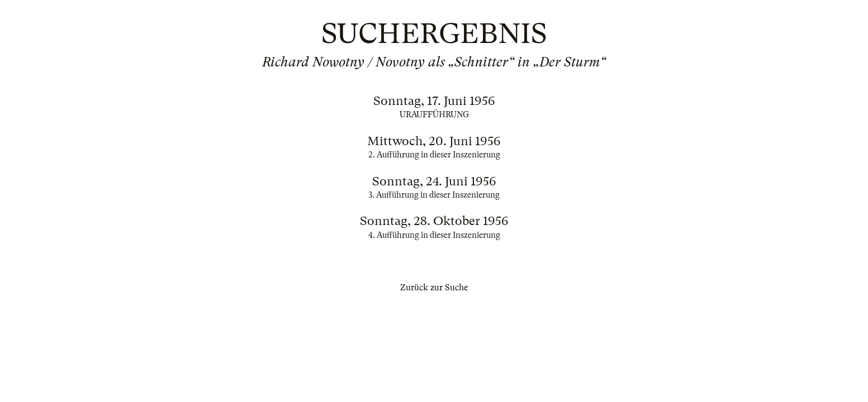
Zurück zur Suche (434, 288)
